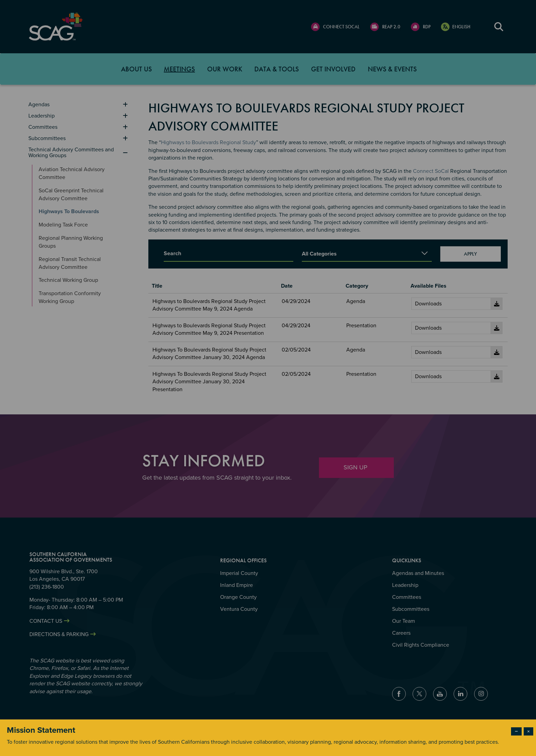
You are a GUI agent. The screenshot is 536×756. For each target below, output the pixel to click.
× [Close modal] (528, 731)
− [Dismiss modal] (516, 731)
